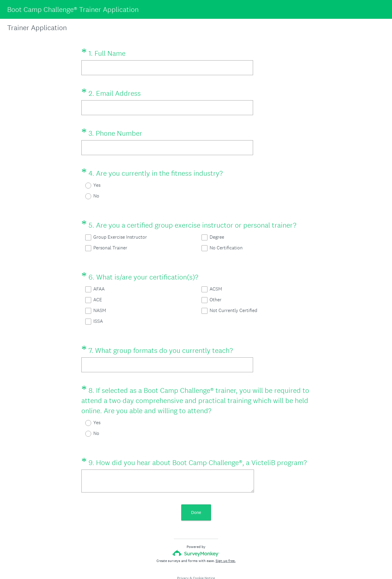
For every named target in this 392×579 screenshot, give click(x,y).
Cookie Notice (204, 557)
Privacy (183, 557)
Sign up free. (226, 539)
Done (196, 491)
